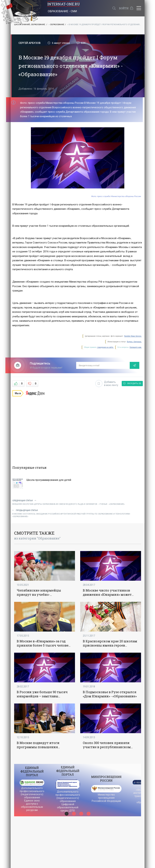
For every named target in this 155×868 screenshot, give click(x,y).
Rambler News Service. (133, 336)
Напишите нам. (136, 347)
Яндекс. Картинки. (134, 342)
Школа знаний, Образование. (30, 25)
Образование (57, 25)
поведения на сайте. (105, 347)
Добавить (107, 384)
